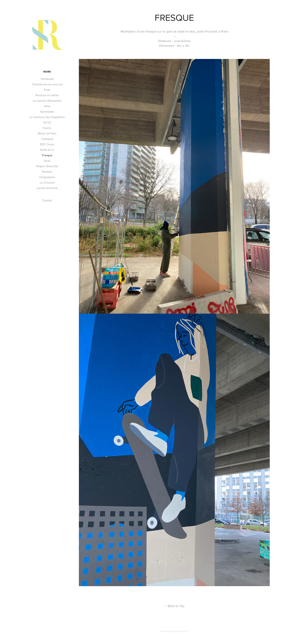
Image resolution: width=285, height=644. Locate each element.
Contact (47, 200)
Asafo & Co (47, 150)
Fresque (47, 155)
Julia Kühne (182, 41)
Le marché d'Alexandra (47, 101)
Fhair (47, 90)
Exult (47, 161)
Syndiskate (47, 112)
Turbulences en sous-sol (47, 84)
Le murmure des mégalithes (47, 117)
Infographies (47, 177)
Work (47, 72)
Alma (47, 106)
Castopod (47, 139)
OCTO (47, 122)
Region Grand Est (47, 166)
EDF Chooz (47, 144)
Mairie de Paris (47, 133)
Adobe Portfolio (181, 631)
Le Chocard (47, 182)
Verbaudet (47, 79)
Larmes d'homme (47, 188)
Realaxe (47, 172)
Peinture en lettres (47, 95)
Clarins (47, 128)
